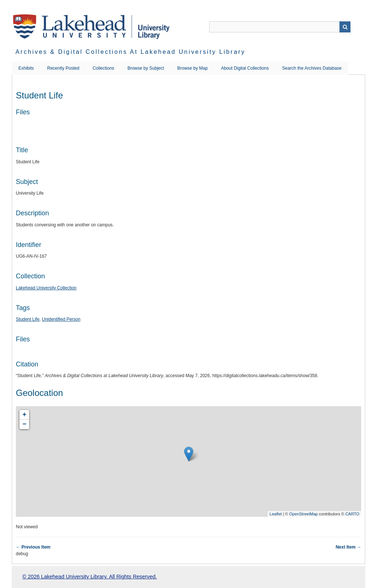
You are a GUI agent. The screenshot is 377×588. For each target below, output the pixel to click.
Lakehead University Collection (46, 288)
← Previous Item (33, 547)
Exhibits (26, 68)
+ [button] (24, 415)
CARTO (352, 514)
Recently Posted (63, 68)
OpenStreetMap (303, 514)
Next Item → (348, 547)
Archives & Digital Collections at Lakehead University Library (131, 52)
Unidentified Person (61, 319)
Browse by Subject (146, 68)
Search (345, 27)
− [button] (24, 424)
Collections (103, 68)
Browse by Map (193, 68)
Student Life (28, 319)
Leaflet (276, 514)
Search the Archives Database (312, 68)
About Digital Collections (245, 68)
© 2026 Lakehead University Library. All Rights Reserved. (90, 577)
